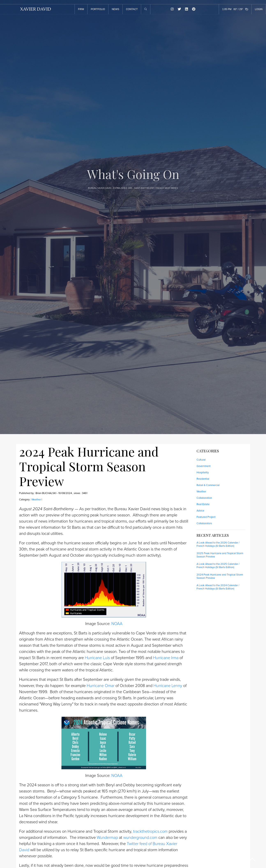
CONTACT (132, 9)
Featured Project (206, 517)
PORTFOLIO (98, 9)
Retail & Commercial (208, 485)
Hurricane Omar (101, 686)
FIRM (81, 9)
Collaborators (204, 523)
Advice (200, 511)
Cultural (201, 460)
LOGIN (259, 9)
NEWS (115, 9)
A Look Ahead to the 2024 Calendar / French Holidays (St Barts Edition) (218, 587)
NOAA (117, 624)
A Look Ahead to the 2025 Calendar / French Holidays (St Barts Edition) (218, 566)
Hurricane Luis (97, 658)
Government (204, 466)
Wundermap (107, 838)
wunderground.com (140, 838)
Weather (36, 500)
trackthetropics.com (150, 831)
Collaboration (204, 498)
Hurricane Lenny (168, 686)
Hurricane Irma (166, 658)
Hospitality (203, 472)
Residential (203, 479)
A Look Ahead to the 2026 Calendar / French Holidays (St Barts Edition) (218, 544)
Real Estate (203, 504)
